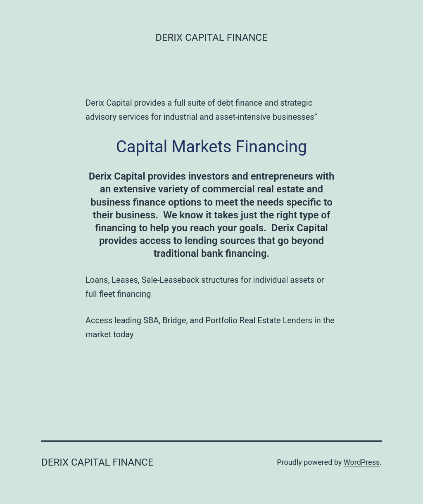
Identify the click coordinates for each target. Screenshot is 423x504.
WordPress (362, 462)
